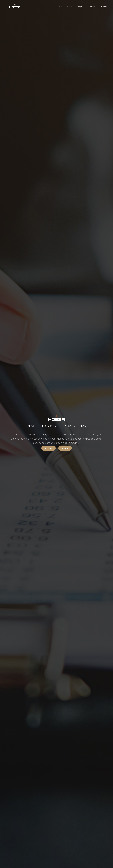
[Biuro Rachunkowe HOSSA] (15, 6)
